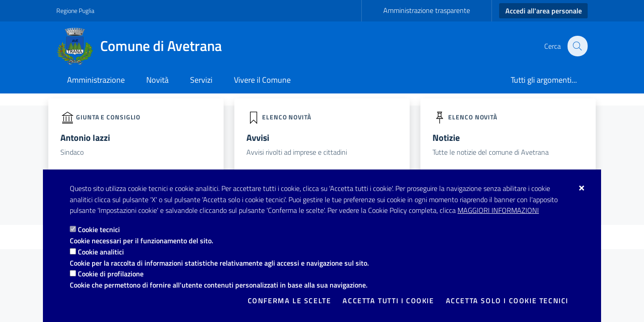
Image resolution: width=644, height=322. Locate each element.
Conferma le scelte (290, 301)
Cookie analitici (101, 252)
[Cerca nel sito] (577, 46)
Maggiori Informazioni (498, 210)
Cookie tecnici (99, 229)
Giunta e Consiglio (108, 117)
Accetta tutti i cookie (388, 301)
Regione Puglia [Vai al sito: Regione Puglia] (75, 11)
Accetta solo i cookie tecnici (507, 301)
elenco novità (287, 117)
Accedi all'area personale (544, 11)
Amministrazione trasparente (427, 10)
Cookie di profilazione (111, 274)
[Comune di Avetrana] (144, 46)
